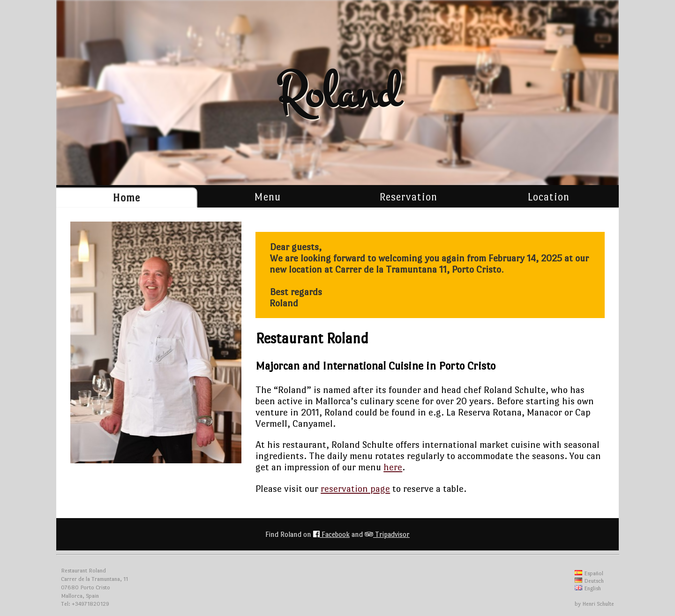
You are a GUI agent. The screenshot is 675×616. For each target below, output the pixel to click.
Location (548, 197)
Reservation (408, 197)
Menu (267, 197)
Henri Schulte (598, 604)
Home (126, 198)
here (393, 467)
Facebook (331, 534)
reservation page (355, 489)
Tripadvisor (387, 534)
